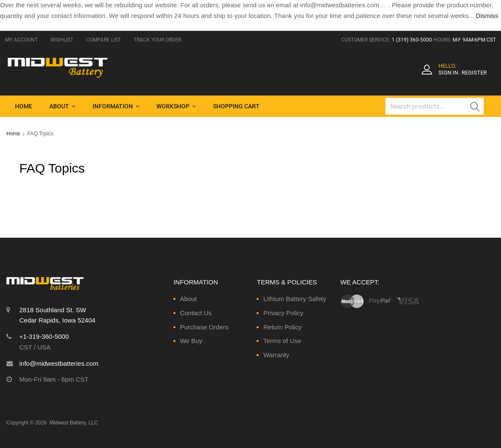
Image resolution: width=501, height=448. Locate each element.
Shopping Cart (236, 106)
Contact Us (196, 313)
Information (116, 106)
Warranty (276, 355)
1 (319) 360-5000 (412, 40)
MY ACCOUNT (21, 40)
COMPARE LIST (103, 40)
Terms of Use (282, 341)
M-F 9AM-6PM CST (474, 40)
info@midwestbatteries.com (59, 363)
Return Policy (282, 327)
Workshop (176, 106)
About (62, 106)
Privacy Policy (283, 313)
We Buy (191, 341)
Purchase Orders (204, 327)
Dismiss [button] (487, 16)
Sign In (448, 73)
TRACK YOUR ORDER (157, 40)
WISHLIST (62, 40)
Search (475, 108)
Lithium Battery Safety (295, 299)
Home (24, 106)
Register (474, 73)
